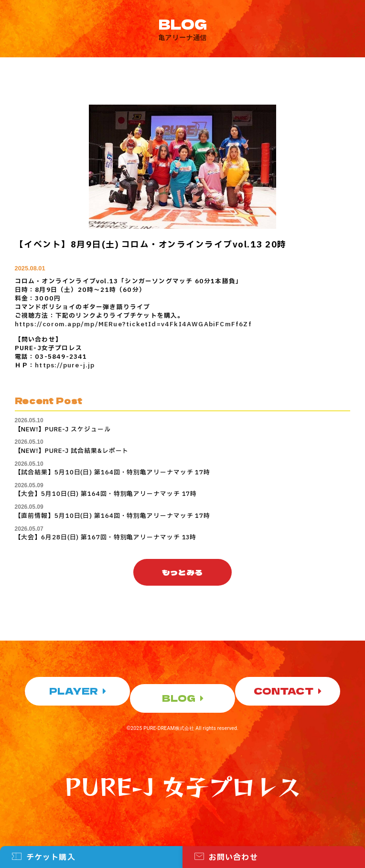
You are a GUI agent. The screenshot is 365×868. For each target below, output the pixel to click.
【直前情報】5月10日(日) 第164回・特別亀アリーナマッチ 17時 (113, 516)
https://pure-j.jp (65, 365)
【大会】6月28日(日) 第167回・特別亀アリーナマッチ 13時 (106, 537)
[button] (183, 572)
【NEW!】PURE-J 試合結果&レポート (72, 451)
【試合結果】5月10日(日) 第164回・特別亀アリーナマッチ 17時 (113, 472)
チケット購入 (51, 859)
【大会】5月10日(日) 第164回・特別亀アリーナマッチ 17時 (106, 494)
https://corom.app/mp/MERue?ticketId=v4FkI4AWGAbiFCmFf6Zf (133, 324)
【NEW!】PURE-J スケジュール (63, 429)
